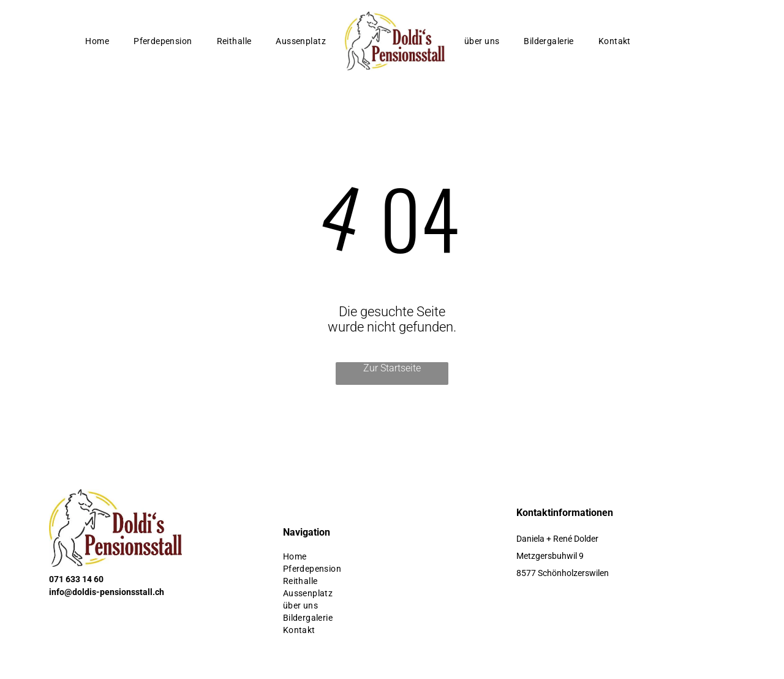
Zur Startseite (392, 368)
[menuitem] (97, 41)
